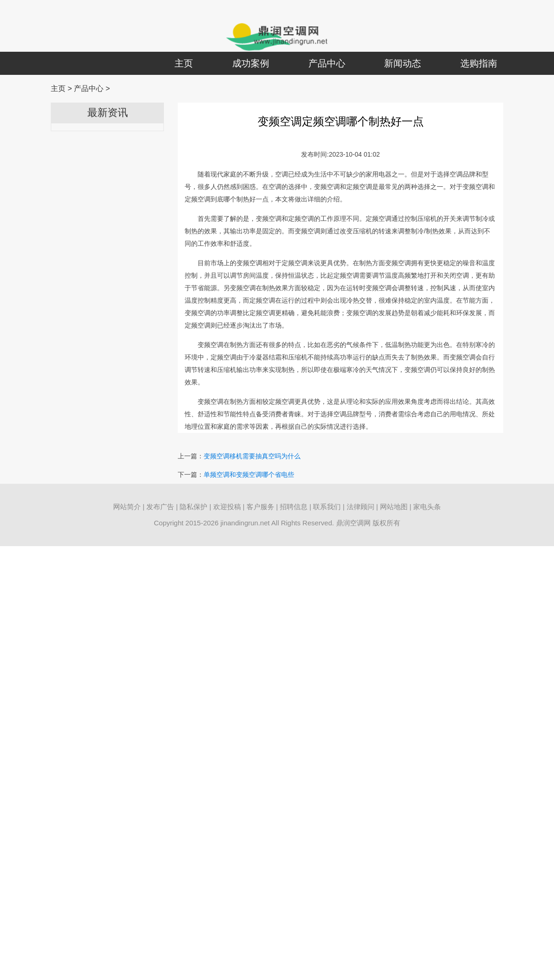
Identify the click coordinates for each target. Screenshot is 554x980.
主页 (184, 63)
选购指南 (479, 63)
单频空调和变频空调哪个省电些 (249, 475)
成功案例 (251, 63)
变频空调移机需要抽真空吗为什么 (252, 456)
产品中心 (327, 63)
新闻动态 (403, 63)
